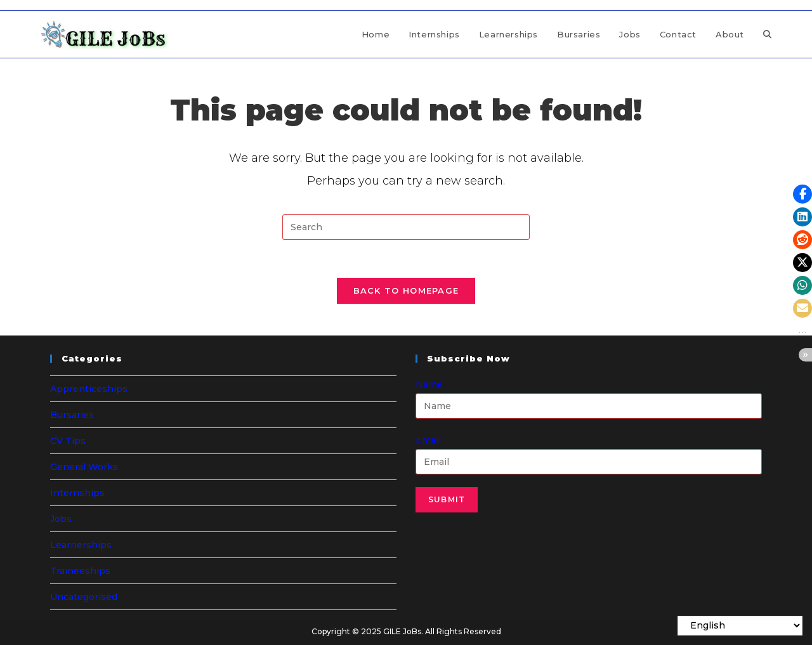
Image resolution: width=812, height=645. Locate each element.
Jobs (61, 519)
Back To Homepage (406, 290)
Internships (77, 493)
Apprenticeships (89, 389)
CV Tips (68, 441)
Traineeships (80, 571)
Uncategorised (84, 597)
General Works (84, 467)
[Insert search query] (406, 227)
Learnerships (81, 545)
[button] (802, 194)
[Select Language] (740, 626)
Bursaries (72, 415)
